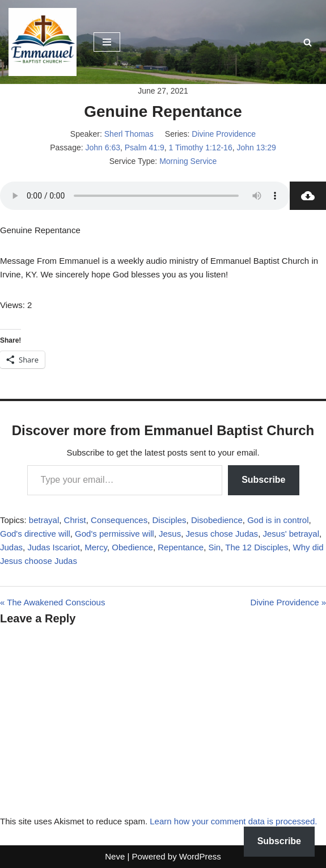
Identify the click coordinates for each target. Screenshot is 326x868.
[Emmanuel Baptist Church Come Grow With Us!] (43, 42)
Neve (115, 856)
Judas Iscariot (54, 547)
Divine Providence (224, 134)
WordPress (200, 856)
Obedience (132, 547)
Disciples (170, 520)
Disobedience (217, 520)
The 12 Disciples (257, 547)
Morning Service (188, 161)
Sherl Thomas (129, 134)
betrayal (44, 520)
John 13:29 (256, 148)
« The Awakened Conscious (52, 602)
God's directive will (35, 534)
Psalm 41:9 (145, 148)
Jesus (170, 534)
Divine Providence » (288, 602)
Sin (215, 547)
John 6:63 (103, 148)
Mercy (96, 547)
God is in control (278, 520)
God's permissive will (115, 534)
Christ (75, 520)
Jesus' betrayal (291, 534)
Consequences (119, 520)
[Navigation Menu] (107, 42)
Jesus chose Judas (222, 534)
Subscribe (263, 480)
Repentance (181, 547)
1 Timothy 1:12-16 (201, 148)
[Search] (308, 42)
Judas (11, 547)
